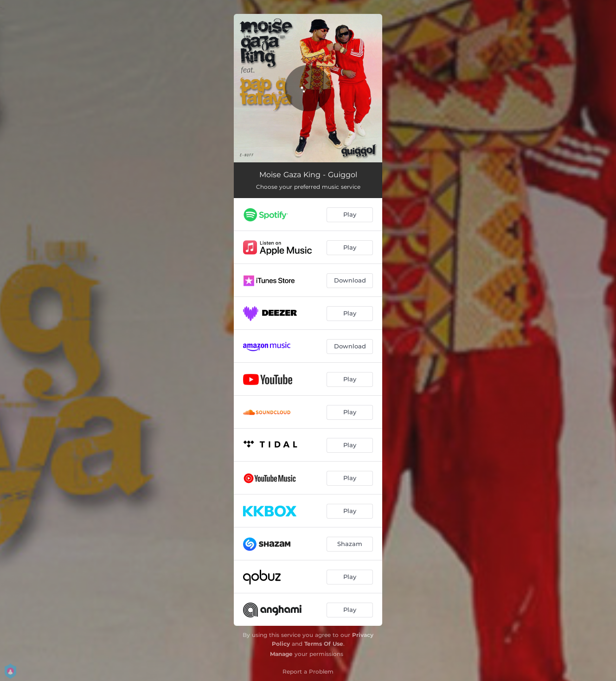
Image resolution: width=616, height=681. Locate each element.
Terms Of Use (324, 644)
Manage (281, 654)
